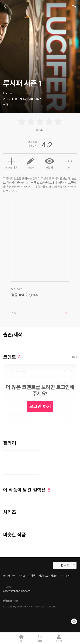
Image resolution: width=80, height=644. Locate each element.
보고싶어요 (11, 162)
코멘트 (31, 163)
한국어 (65, 565)
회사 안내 (66, 576)
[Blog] (74, 621)
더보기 (69, 163)
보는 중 (49, 163)
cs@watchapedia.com (17, 591)
